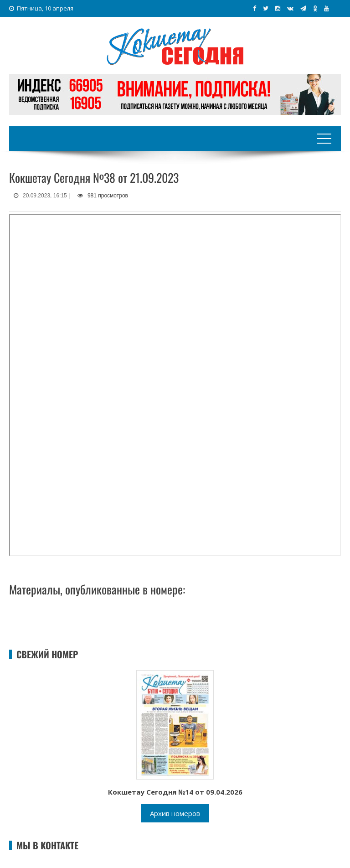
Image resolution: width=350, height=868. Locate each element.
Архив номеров (175, 813)
